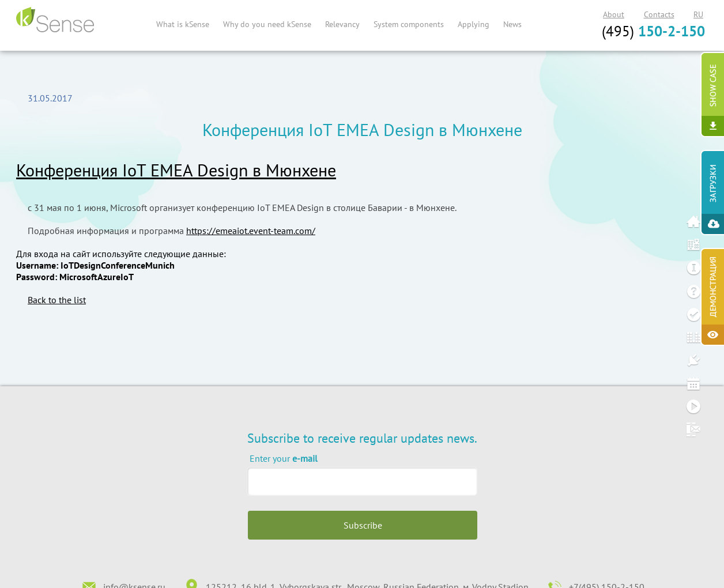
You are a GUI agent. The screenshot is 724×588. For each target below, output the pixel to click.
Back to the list (57, 300)
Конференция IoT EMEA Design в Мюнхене (176, 170)
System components (409, 24)
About (614, 14)
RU (698, 14)
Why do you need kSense (267, 24)
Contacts (659, 14)
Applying (474, 24)
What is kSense (183, 24)
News (512, 24)
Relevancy (342, 24)
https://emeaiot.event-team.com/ (251, 231)
